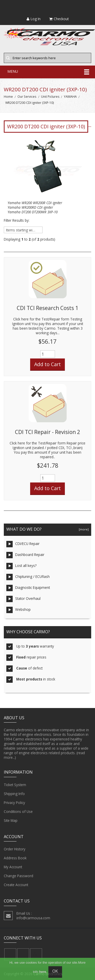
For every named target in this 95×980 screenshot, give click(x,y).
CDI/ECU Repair (23, 544)
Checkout (59, 19)
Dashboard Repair (25, 555)
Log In (34, 19)
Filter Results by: (17, 220)
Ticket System (15, 785)
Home (8, 97)
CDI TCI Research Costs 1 (48, 308)
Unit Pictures (50, 97)
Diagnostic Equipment (28, 588)
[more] (83, 529)
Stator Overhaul (23, 599)
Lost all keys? (21, 566)
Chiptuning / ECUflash (28, 577)
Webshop (18, 610)
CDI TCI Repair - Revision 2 (48, 432)
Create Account (16, 885)
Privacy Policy (14, 803)
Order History (15, 849)
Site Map (11, 821)
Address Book (15, 858)
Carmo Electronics (48, 974)
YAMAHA (70, 97)
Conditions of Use (18, 812)
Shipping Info (14, 794)
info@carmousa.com (33, 918)
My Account (13, 867)
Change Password (18, 876)
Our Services (27, 97)
